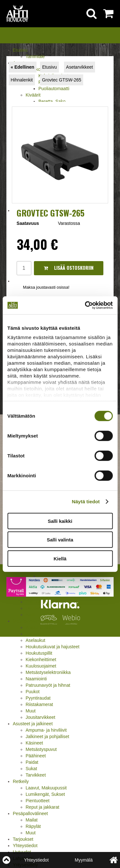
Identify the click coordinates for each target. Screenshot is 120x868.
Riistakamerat (39, 704)
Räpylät (33, 826)
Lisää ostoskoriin (69, 268)
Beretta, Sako (52, 101)
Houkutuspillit (39, 653)
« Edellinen (22, 67)
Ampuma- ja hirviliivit (46, 730)
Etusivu (20, 50)
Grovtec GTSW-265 (62, 80)
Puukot (33, 692)
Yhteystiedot (25, 846)
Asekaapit (35, 634)
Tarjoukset (23, 839)
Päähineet (36, 756)
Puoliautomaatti (54, 89)
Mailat (32, 820)
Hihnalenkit (22, 80)
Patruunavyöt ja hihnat (48, 685)
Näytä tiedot (86, 502)
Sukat (31, 769)
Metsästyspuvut (41, 749)
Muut (31, 711)
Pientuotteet (38, 801)
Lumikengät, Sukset (45, 794)
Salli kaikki (60, 521)
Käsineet (34, 743)
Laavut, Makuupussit (46, 788)
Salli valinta (60, 540)
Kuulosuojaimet (41, 666)
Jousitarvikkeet (40, 717)
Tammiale (35, 56)
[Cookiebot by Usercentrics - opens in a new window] (85, 305)
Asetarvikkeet (79, 67)
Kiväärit (33, 95)
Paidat (32, 762)
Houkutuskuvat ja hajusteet (52, 647)
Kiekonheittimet (41, 660)
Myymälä (84, 860)
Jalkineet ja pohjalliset (47, 736)
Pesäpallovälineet (30, 813)
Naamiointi (36, 679)
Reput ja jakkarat (42, 807)
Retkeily (21, 781)
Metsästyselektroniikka (48, 672)
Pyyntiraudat (38, 698)
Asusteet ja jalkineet (33, 724)
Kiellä (60, 558)
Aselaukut (35, 640)
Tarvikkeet (36, 775)
